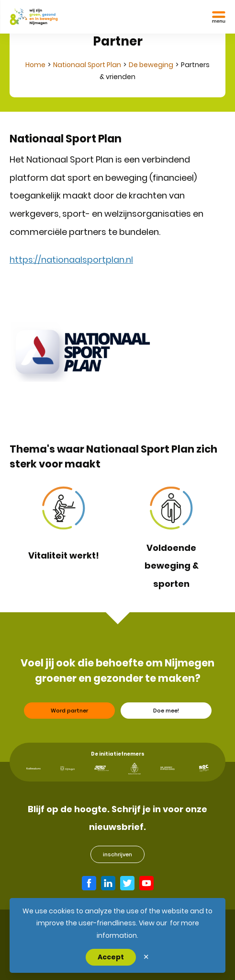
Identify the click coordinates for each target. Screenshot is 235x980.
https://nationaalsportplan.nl (71, 260)
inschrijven (117, 854)
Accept (111, 957)
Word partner (69, 715)
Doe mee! (166, 715)
